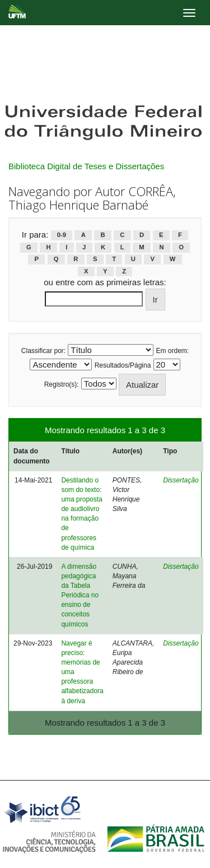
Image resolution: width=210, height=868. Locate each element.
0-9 (62, 235)
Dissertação (181, 480)
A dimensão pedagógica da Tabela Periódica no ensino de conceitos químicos (80, 595)
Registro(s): (62, 384)
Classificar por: (43, 351)
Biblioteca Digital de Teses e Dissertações (86, 166)
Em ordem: (173, 351)
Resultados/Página (123, 365)
